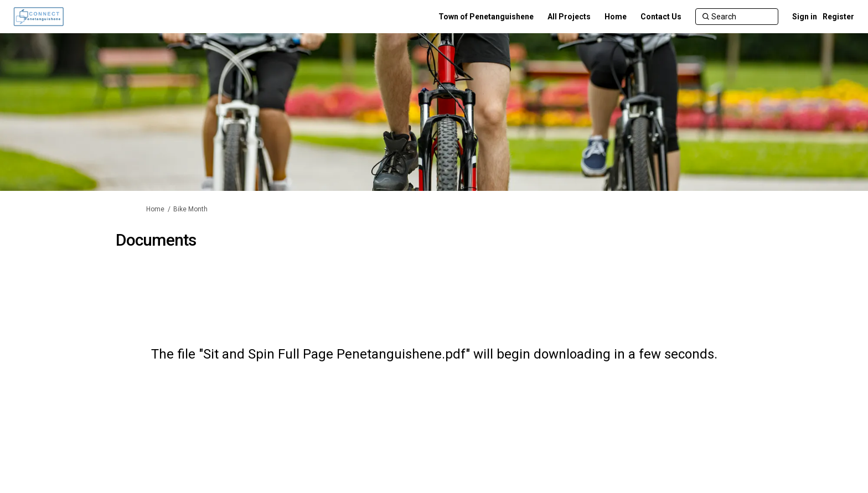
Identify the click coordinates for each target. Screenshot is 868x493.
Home (155, 209)
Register (838, 17)
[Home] (616, 17)
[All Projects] (569, 17)
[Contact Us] (661, 17)
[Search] (737, 17)
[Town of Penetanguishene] (486, 17)
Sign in (805, 17)
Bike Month (190, 209)
